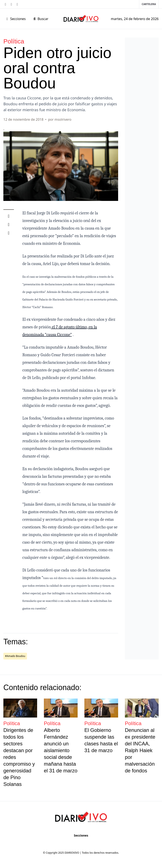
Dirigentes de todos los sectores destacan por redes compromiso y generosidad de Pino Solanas (19, 757)
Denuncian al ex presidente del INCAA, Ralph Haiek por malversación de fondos (140, 750)
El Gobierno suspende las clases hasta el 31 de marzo (101, 740)
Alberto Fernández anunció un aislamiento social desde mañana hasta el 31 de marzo (61, 750)
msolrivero (63, 119)
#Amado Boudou (15, 656)
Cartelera (149, 4)
